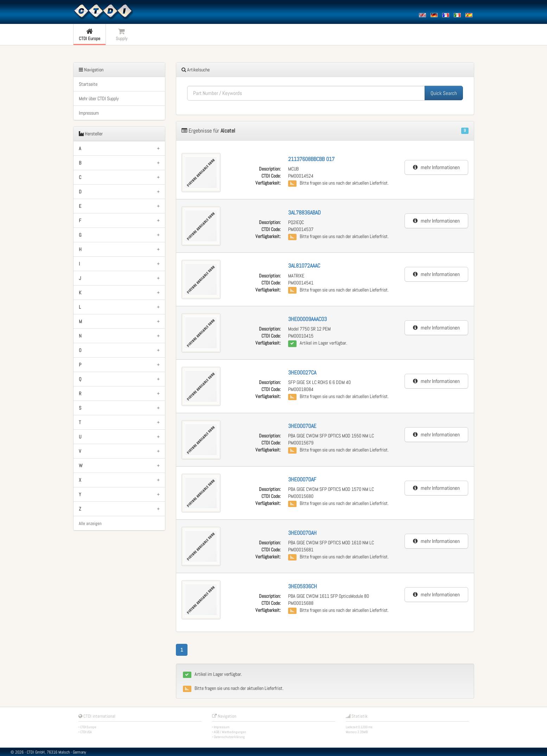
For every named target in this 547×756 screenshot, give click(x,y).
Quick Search (444, 93)
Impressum (89, 113)
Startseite (88, 84)
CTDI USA (86, 732)
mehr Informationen (436, 167)
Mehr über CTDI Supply (99, 98)
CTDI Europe (88, 727)
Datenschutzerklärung (229, 737)
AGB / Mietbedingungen (230, 732)
